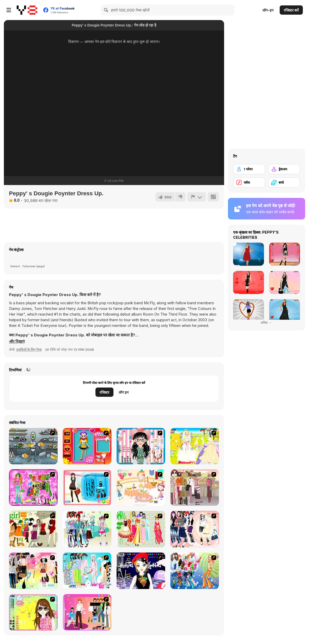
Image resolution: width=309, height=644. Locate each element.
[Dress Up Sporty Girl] (195, 529)
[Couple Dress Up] (87, 612)
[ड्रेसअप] (284, 169)
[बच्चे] (284, 182)
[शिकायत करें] (197, 197)
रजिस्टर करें (291, 10)
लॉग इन (124, 392)
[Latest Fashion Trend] (195, 571)
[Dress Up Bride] (195, 446)
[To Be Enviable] (33, 612)
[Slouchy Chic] (33, 571)
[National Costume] (141, 529)
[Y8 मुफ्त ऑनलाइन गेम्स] (27, 10)
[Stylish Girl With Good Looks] (141, 571)
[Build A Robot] (33, 446)
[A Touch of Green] (33, 487)
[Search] (106, 10)
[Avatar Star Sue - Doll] (87, 446)
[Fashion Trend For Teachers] (195, 487)
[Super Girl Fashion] (33, 529)
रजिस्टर (104, 392)
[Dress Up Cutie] (141, 446)
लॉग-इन (268, 10)
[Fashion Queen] (87, 487)
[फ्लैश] (249, 182)
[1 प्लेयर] (249, 169)
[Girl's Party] (141, 487)
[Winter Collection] (87, 529)
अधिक (267, 323)
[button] (17, 342)
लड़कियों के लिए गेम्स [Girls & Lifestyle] (29, 349)
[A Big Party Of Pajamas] (87, 571)
